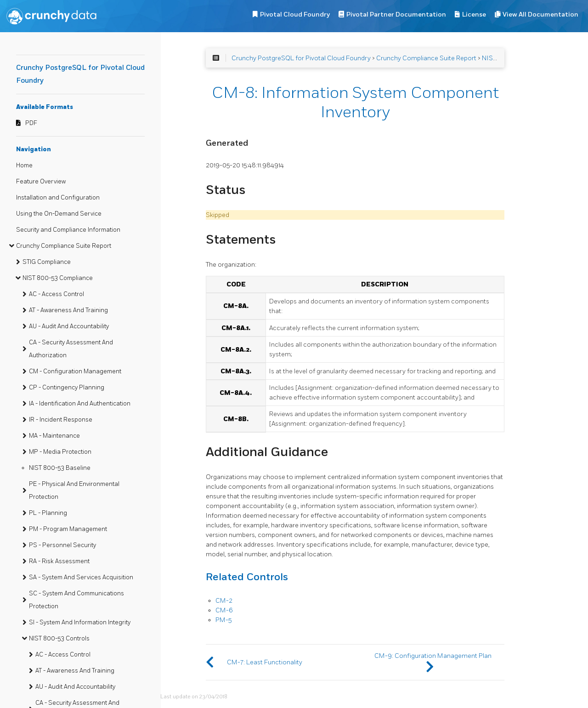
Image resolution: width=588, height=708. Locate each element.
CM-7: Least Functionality (265, 662)
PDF (31, 123)
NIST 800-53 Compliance (58, 278)
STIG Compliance (47, 262)
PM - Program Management (68, 529)
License (474, 14)
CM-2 (224, 601)
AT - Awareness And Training (68, 310)
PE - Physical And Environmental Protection (74, 491)
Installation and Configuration (58, 198)
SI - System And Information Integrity (80, 622)
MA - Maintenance (54, 436)
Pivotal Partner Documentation (396, 14)
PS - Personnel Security (62, 545)
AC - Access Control (57, 294)
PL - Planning (48, 513)
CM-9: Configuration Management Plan (433, 656)
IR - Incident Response (61, 420)
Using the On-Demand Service (59, 214)
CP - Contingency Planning (67, 388)
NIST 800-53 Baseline (60, 468)
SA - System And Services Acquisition (81, 577)
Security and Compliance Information (68, 230)
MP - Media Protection (60, 452)
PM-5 (223, 620)
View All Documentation (540, 14)
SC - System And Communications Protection (76, 600)
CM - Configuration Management (75, 371)
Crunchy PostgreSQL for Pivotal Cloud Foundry (301, 58)
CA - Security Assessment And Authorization (71, 349)
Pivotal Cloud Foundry (295, 14)
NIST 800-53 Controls (59, 639)
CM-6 (224, 610)
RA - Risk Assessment (59, 561)
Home (24, 166)
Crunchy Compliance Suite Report (64, 246)
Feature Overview (41, 182)
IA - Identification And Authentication (80, 404)
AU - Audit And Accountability (69, 326)
